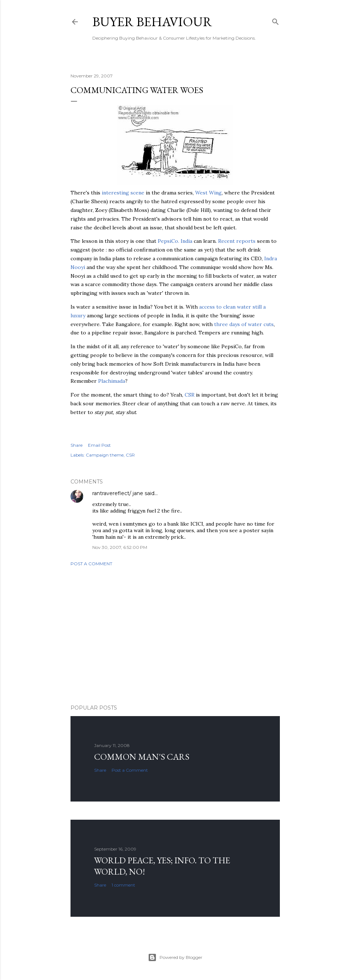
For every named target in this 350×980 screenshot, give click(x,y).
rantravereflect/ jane (118, 493)
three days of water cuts (244, 324)
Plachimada (112, 381)
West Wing (208, 193)
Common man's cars (142, 757)
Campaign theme (105, 455)
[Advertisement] (175, 635)
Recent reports (237, 241)
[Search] (275, 20)
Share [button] (77, 445)
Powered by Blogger (175, 957)
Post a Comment (91, 564)
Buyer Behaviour (152, 22)
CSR (190, 395)
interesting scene (123, 193)
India (175, 241)
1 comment (123, 885)
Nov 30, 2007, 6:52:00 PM (120, 547)
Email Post (99, 445)
